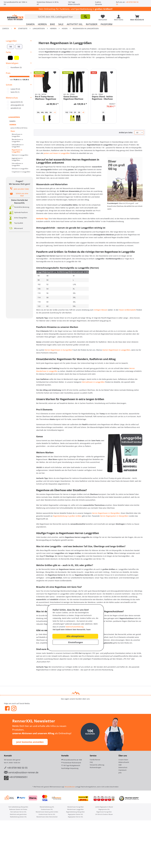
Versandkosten (70, 788)
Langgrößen (11, 42)
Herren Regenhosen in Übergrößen (106, 514)
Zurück (6, 29)
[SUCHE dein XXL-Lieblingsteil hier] (57, 17)
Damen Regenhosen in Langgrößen (116, 351)
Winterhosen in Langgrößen (17, 136)
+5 (55, 113)
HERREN (13, 126)
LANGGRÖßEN (14, 118)
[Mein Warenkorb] (138, 16)
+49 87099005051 (18, 778)
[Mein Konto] (119, 16)
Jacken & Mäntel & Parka (19, 129)
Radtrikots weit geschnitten (18, 815)
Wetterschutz (12, 99)
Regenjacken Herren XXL (75, 818)
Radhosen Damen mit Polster (18, 810)
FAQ (91, 763)
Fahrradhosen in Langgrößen (17, 165)
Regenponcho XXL (104, 810)
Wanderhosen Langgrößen (75, 810)
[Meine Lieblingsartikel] (103, 16)
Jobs (120, 774)
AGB (120, 766)
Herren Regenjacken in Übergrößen (114, 517)
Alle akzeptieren (75, 636)
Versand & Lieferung (97, 766)
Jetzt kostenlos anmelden (30, 743)
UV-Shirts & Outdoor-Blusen (104, 815)
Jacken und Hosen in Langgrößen (57, 154)
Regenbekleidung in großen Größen (67, 517)
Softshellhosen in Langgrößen (18, 147)
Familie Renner (95, 761)
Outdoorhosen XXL (47, 810)
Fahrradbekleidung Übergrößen (18, 808)
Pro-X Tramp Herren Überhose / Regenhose (46, 99)
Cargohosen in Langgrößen (21, 173)
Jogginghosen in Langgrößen (17, 160)
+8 (83, 113)
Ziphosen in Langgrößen (20, 156)
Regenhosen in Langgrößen (17, 152)
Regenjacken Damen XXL (75, 815)
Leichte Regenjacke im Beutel (104, 808)
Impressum (122, 771)
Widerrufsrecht (124, 763)
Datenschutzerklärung (75, 627)
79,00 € (16, 80)
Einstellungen (76, 642)
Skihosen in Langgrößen (20, 170)
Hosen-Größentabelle (127, 311)
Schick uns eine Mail (22, 196)
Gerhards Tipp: (42, 220)
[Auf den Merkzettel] (55, 74)
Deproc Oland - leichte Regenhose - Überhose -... (102, 99)
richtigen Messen (101, 311)
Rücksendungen (95, 768)
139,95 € (26, 80)
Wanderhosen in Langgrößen (17, 141)
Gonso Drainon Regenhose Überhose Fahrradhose (73, 99)
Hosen (13, 132)
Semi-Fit (15, 93)
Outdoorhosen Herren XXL (47, 815)
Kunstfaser (16, 68)
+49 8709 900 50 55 (16, 769)
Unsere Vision (123, 761)
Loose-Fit (15, 90)
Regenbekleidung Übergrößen (75, 813)
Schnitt (9, 86)
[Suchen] (85, 17)
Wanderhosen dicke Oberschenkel (47, 818)
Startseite (23, 29)
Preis (8, 74)
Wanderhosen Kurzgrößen (75, 808)
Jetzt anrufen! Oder (21, 190)
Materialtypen (12, 64)
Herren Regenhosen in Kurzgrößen (58, 351)
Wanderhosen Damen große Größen (47, 813)
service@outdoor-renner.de (21, 773)
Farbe (8, 53)
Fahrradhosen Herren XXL (18, 813)
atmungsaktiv (17, 106)
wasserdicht (17, 103)
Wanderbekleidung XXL (47, 808)
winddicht (16, 109)
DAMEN (12, 122)
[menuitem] (57, 17)
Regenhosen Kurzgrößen (104, 813)
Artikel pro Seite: (126, 133)
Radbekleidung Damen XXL (18, 818)
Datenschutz (123, 768)
